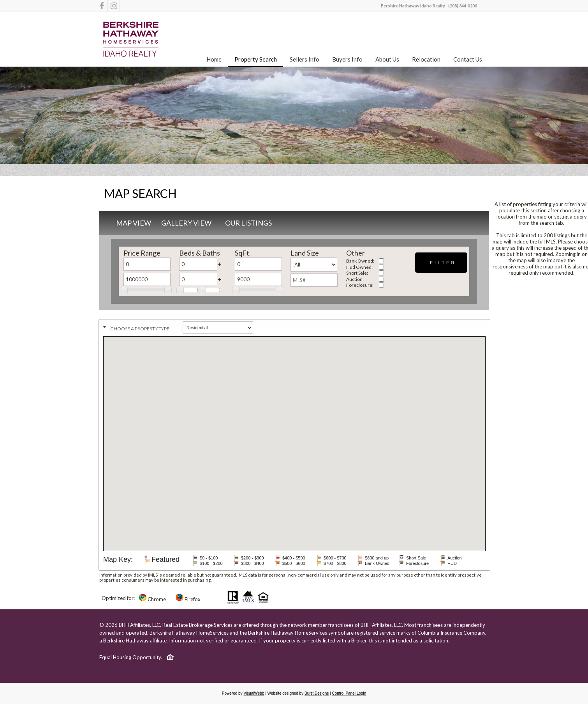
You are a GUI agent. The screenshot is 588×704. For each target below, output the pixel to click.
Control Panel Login (349, 693)
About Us (387, 59)
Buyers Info (347, 59)
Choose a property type (140, 329)
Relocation (426, 59)
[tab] (294, 327)
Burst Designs (317, 693)
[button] (441, 263)
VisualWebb (254, 693)
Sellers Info (305, 59)
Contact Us (468, 59)
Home (214, 59)
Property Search (256, 59)
